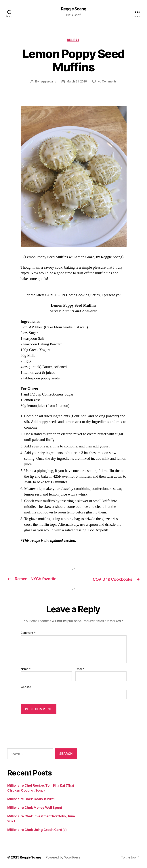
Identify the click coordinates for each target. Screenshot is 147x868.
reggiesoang (47, 82)
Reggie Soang (73, 9)
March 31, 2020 (77, 82)
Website (26, 688)
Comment (28, 633)
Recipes (74, 40)
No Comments (107, 82)
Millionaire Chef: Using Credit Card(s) (37, 830)
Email (80, 669)
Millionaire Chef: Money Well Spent (35, 808)
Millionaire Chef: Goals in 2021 (31, 799)
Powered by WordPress (64, 858)
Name (26, 669)
